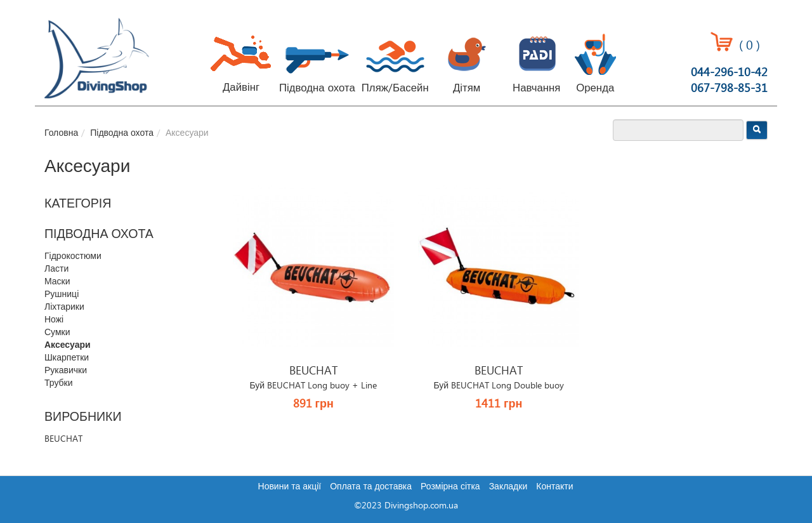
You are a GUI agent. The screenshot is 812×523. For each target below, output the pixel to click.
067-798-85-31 (729, 89)
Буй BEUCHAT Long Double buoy (499, 386)
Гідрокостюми (73, 256)
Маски (57, 282)
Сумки (57, 333)
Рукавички (66, 371)
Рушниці (62, 295)
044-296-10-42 (729, 73)
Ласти (56, 269)
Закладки (508, 487)
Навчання (536, 88)
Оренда (595, 88)
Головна (61, 133)
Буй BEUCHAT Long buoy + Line (313, 386)
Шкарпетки (67, 358)
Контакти (554, 487)
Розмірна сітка (450, 487)
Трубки (59, 383)
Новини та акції (290, 487)
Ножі (54, 320)
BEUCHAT (63, 439)
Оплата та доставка (371, 487)
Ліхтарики (64, 307)
